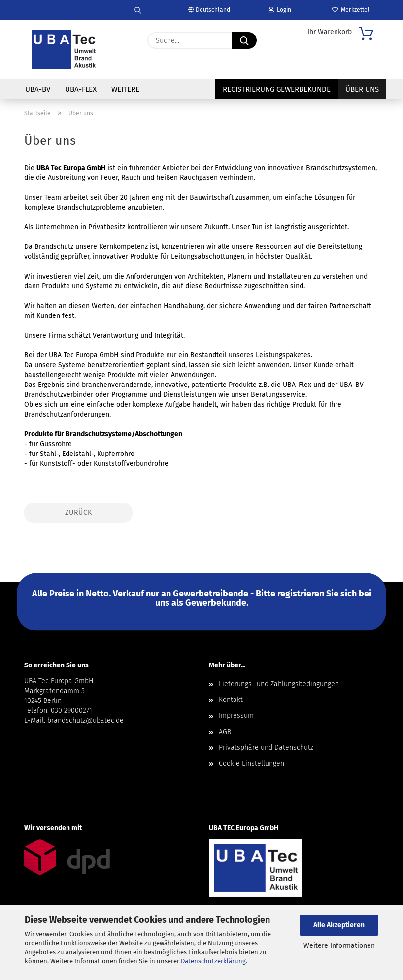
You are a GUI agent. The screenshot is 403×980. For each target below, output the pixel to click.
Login (280, 10)
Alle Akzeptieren (339, 925)
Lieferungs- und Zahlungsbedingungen (279, 684)
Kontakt (231, 700)
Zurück (79, 512)
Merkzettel (351, 10)
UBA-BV (38, 89)
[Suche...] (244, 40)
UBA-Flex (81, 89)
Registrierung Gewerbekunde (277, 89)
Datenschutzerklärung (213, 961)
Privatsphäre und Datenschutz (266, 748)
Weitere (125, 89)
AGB (225, 732)
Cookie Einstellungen (252, 763)
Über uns (362, 89)
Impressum (236, 716)
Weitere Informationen (339, 946)
